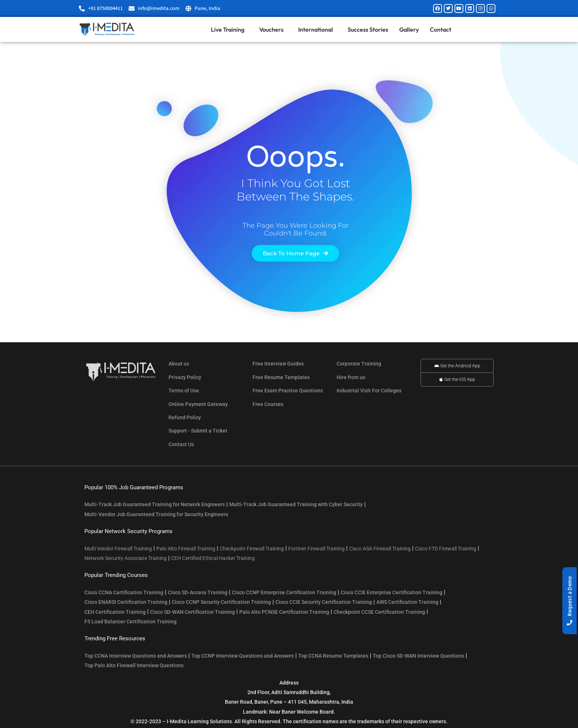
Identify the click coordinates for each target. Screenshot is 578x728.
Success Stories (368, 29)
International (317, 29)
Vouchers (273, 29)
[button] (570, 601)
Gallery (409, 29)
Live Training (229, 29)
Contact (441, 29)
